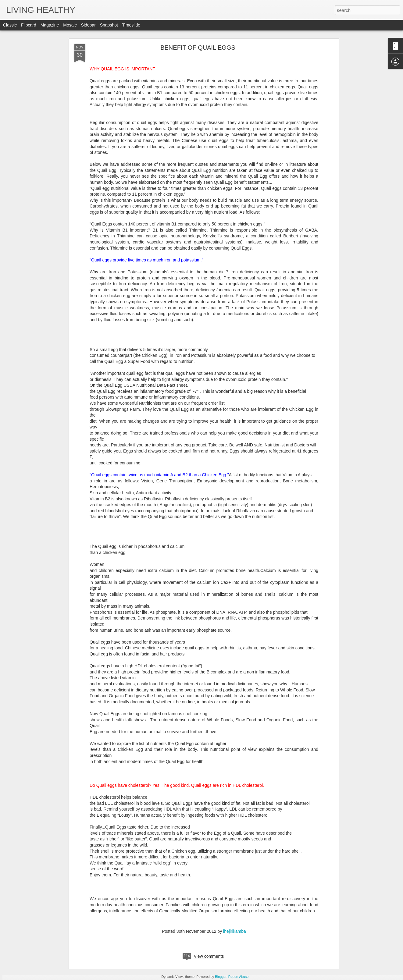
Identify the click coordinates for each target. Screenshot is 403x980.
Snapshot (109, 25)
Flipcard (29, 25)
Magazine (50, 25)
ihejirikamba (232, 931)
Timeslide (131, 25)
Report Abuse (239, 977)
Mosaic (70, 25)
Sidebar (88, 25)
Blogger (221, 977)
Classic (10, 25)
